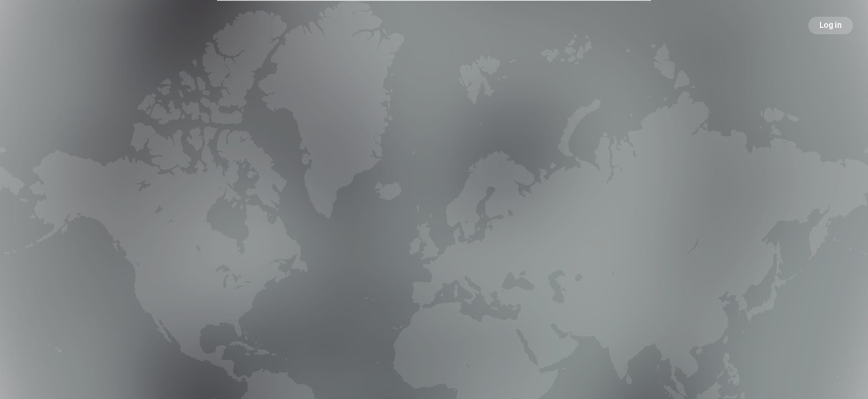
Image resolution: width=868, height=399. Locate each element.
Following (565, 218)
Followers (436, 218)
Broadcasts (306, 218)
